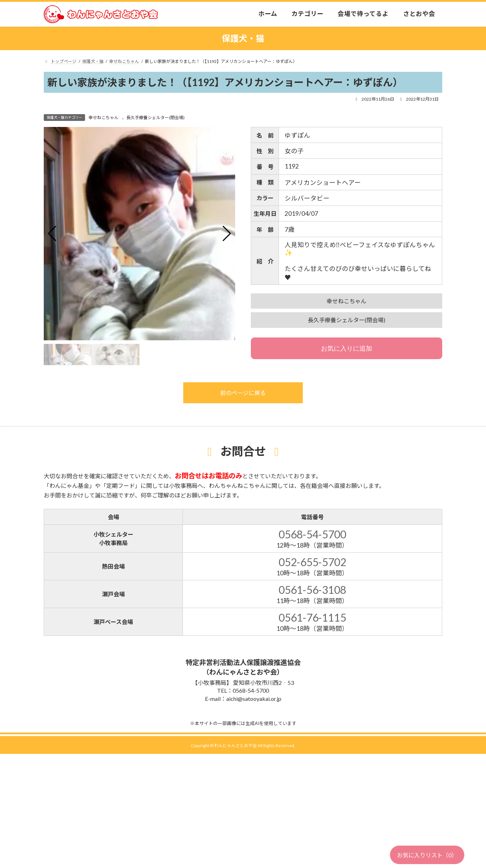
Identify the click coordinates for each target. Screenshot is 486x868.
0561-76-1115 (312, 617)
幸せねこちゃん (104, 118)
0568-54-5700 (312, 534)
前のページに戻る (243, 393)
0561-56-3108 (312, 590)
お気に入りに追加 (347, 348)
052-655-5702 (312, 562)
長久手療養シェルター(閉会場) (155, 118)
